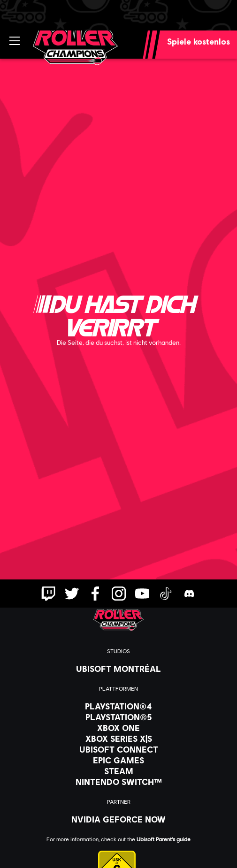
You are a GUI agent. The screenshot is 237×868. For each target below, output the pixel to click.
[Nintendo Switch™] (118, 782)
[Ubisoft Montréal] (118, 669)
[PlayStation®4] (118, 706)
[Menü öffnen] (15, 41)
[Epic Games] (118, 760)
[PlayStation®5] (118, 717)
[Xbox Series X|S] (118, 739)
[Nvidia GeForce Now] (118, 819)
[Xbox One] (118, 728)
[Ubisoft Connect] (118, 749)
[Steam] (118, 771)
